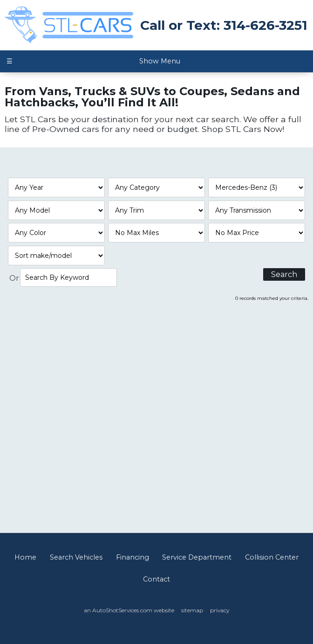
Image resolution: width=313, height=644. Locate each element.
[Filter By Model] (57, 210)
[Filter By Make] (257, 187)
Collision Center (272, 557)
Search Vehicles (76, 557)
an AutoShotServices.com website (129, 610)
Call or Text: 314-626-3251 (224, 25)
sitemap (192, 610)
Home (25, 557)
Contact (156, 579)
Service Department (197, 557)
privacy (220, 610)
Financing (133, 557)
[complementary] (285, 616)
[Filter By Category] (157, 187)
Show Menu (93, 61)
